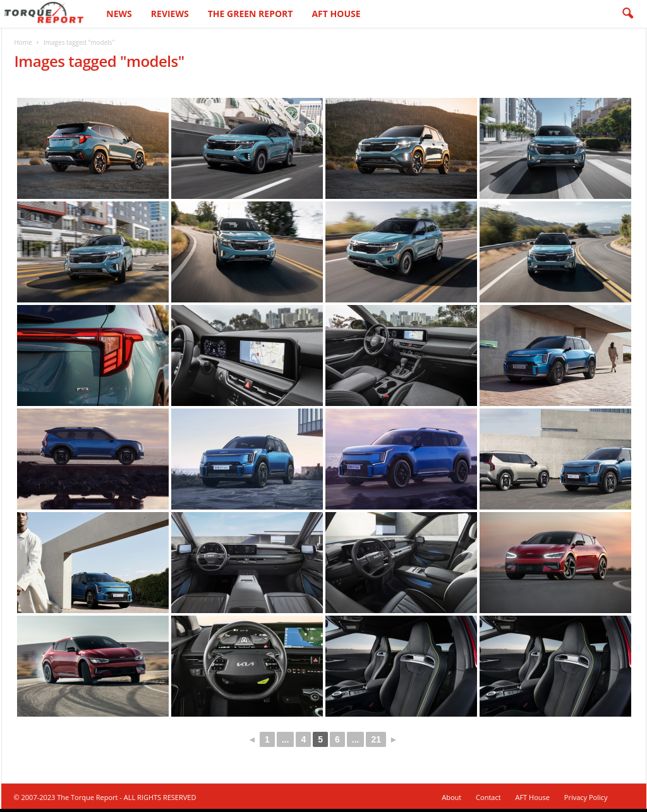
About (451, 797)
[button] (627, 14)
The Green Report (251, 14)
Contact (488, 797)
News (119, 14)
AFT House (336, 14)
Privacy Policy (586, 797)
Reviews (170, 14)
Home (23, 42)
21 (376, 739)
